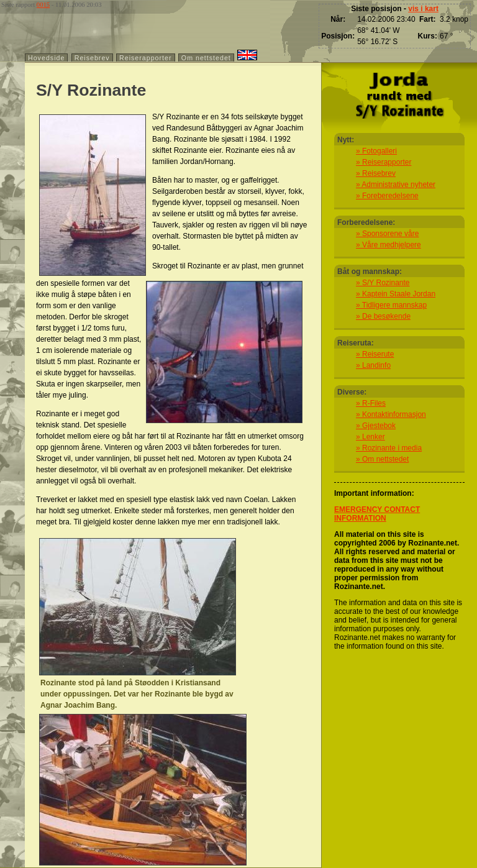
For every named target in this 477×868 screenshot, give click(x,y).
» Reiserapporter (384, 162)
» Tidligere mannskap (391, 305)
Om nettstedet (206, 58)
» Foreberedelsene (387, 196)
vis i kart (423, 9)
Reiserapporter (145, 58)
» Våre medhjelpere (388, 245)
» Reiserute (375, 354)
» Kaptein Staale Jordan (396, 294)
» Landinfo (373, 365)
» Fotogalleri (376, 151)
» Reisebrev (376, 173)
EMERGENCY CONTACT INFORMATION (377, 514)
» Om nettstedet (382, 459)
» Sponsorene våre (387, 234)
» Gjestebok (376, 426)
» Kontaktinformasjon (391, 414)
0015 (43, 5)
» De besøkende (383, 316)
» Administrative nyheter (396, 185)
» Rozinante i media (389, 448)
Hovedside (46, 58)
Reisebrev (92, 58)
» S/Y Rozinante (383, 283)
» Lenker (370, 437)
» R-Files (371, 403)
